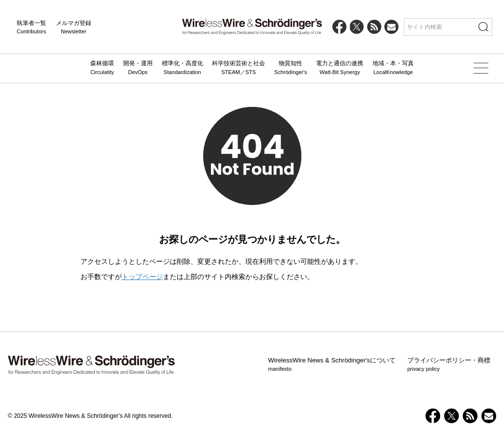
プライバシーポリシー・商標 (449, 365)
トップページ (142, 277)
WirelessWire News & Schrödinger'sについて (332, 365)
